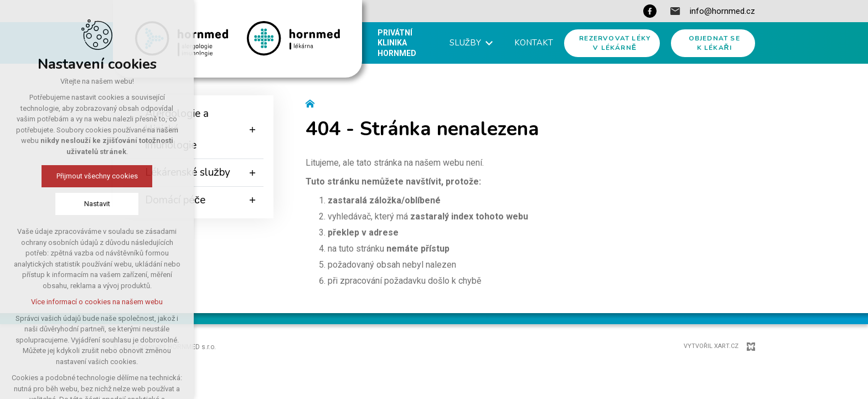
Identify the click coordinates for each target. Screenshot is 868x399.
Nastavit (90, 204)
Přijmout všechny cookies (90, 176)
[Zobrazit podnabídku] (252, 130)
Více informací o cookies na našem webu (90, 302)
